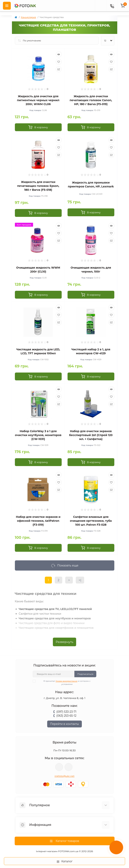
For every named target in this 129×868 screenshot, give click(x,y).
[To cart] (38, 127)
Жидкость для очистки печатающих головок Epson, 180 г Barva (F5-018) (38, 186)
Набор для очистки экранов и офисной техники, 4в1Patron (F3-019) (38, 521)
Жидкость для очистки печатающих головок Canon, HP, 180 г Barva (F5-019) (91, 100)
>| (80, 580)
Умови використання (66, 681)
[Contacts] (112, 6)
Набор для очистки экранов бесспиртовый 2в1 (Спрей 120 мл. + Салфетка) (91, 435)
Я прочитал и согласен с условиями (64, 683)
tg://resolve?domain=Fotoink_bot (69, 767)
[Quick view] (59, 54)
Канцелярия (28, 17)
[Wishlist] (59, 62)
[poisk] (101, 6)
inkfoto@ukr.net (65, 776)
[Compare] (59, 69)
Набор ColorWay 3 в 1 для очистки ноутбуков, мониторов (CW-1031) (38, 435)
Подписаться (85, 674)
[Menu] (7, 6)
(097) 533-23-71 (66, 712)
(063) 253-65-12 (66, 716)
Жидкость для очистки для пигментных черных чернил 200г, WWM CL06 (38, 100)
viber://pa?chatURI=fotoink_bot (59, 767)
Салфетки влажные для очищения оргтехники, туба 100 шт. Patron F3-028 (91, 521)
